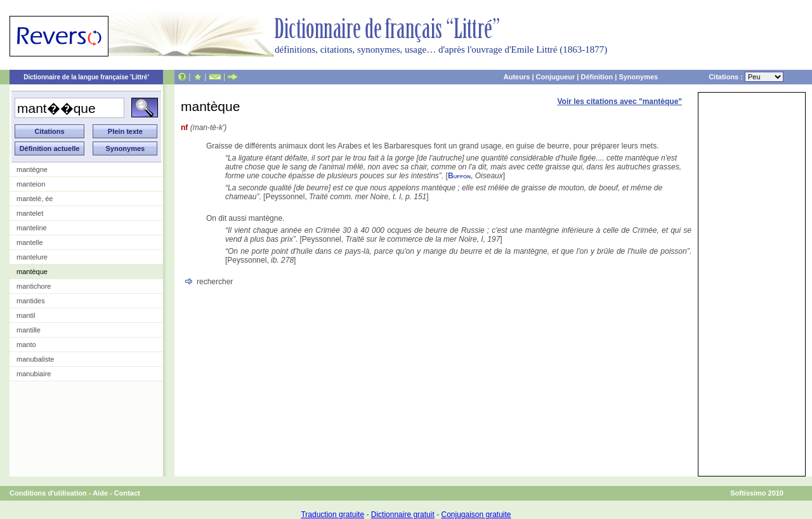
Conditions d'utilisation (48, 493)
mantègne (32, 169)
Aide (100, 493)
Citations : (746, 77)
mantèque (32, 272)
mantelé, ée (35, 199)
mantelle (30, 242)
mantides (31, 301)
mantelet (30, 213)
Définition (597, 77)
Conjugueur (556, 77)
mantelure (32, 257)
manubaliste (35, 359)
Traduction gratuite (332, 515)
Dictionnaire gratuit (403, 515)
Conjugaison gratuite (476, 515)
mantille (29, 330)
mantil (26, 315)
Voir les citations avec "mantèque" (619, 102)
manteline (32, 228)
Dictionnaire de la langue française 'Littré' (86, 77)
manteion (31, 184)
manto (26, 345)
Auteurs (517, 77)
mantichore (34, 286)
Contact (127, 493)
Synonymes (638, 77)
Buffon (459, 176)
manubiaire (34, 374)
